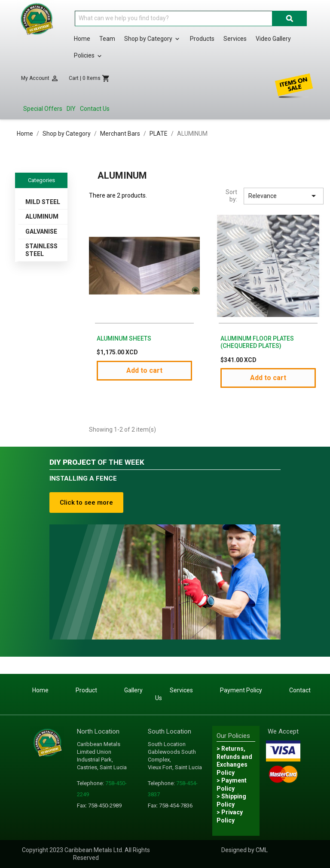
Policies (89, 56)
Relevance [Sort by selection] (284, 196)
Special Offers (43, 109)
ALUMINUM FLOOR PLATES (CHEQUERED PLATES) (257, 342)
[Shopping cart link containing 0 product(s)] (89, 78)
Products (202, 39)
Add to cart (144, 370)
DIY (71, 109)
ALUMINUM (42, 216)
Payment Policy (241, 690)
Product (86, 690)
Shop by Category (153, 39)
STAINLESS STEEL (41, 250)
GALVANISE (41, 231)
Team (107, 39)
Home (82, 39)
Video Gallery (273, 39)
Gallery (133, 690)
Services (235, 39)
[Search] (174, 18)
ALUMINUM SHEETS (124, 338)
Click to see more (86, 503)
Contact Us (95, 109)
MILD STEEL (43, 202)
